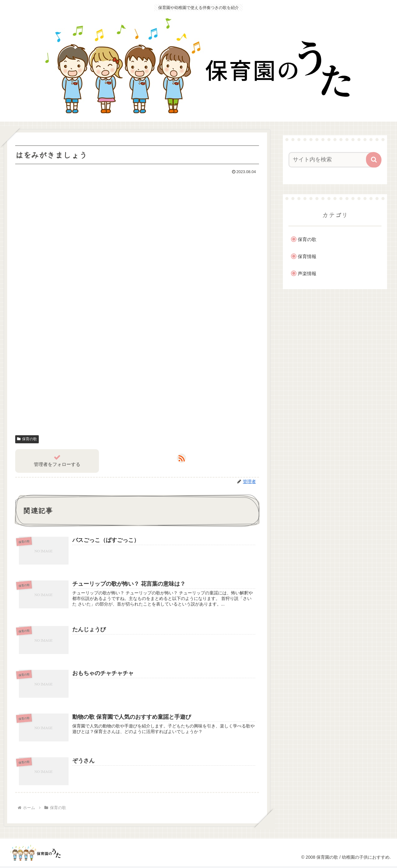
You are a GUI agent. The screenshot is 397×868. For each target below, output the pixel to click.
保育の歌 (27, 439)
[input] (331, 160)
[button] (374, 160)
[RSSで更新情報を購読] (181, 458)
